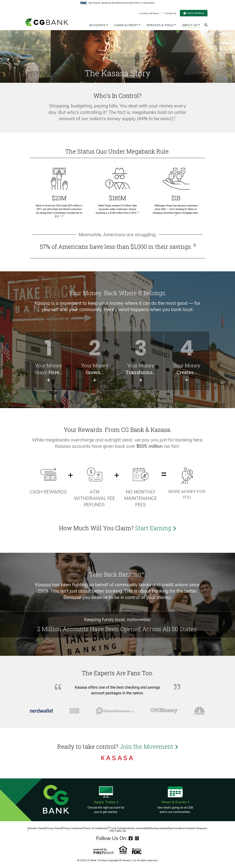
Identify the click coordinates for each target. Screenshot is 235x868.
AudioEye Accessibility (137, 828)
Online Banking (195, 13)
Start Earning (156, 528)
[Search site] (206, 25)
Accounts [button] (97, 25)
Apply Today (105, 802)
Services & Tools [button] (160, 25)
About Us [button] (190, 25)
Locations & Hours (149, 13)
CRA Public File (118, 831)
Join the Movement (149, 746)
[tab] (41, 711)
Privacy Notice (54, 828)
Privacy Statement (73, 828)
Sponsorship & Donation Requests (188, 828)
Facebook (131, 838)
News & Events (174, 802)
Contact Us (170, 13)
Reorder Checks (36, 828)
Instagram (137, 838)
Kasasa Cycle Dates (112, 828)
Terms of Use (91, 828)
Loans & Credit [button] (126, 25)
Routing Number (159, 828)
